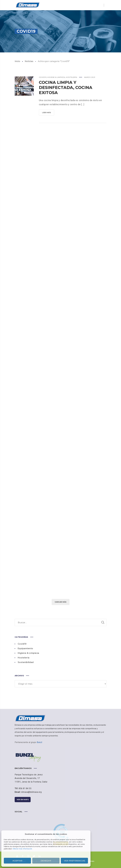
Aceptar (17, 861)
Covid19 (43, 77)
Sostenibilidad (26, 662)
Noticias (29, 61)
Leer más (48, 113)
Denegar (46, 861)
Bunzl (40, 742)
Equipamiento (25, 648)
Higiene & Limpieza (56, 77)
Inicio (17, 61)
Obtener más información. (23, 849)
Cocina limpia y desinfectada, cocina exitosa (66, 87)
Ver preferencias (75, 861)
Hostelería (72, 77)
